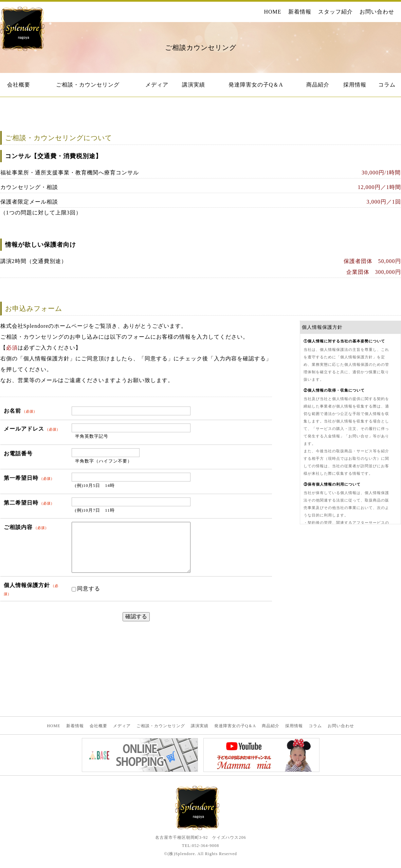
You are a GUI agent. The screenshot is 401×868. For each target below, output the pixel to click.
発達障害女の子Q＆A (256, 85)
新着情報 (300, 12)
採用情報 (355, 85)
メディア (157, 85)
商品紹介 (318, 85)
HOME (272, 12)
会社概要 (19, 85)
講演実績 (194, 85)
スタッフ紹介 (335, 12)
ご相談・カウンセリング (88, 85)
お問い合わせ (377, 12)
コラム (387, 85)
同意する (86, 589)
